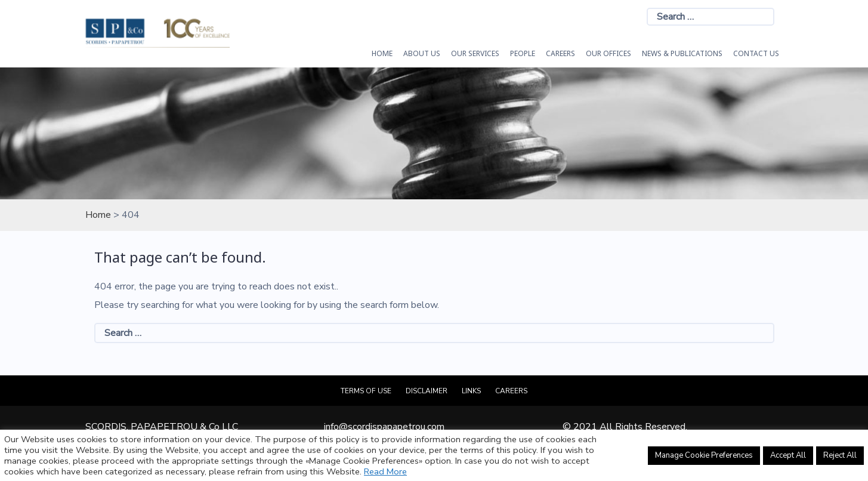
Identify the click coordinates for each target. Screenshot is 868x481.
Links (471, 391)
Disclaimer (427, 391)
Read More (385, 471)
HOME (382, 53)
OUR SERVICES (475, 53)
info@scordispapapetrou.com (384, 427)
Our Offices (608, 53)
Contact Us (756, 53)
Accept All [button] (788, 455)
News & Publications (682, 53)
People (523, 53)
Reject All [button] (840, 455)
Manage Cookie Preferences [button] (704, 455)
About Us (422, 53)
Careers (560, 53)
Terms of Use (366, 391)
